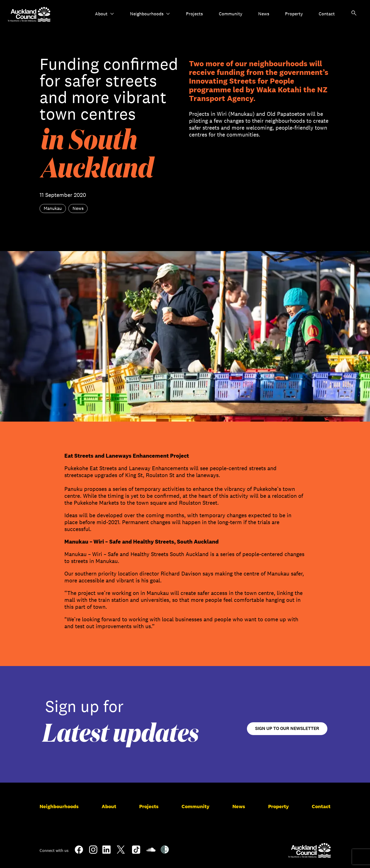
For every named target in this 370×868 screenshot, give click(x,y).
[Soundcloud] (151, 852)
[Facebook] (79, 853)
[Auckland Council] (309, 850)
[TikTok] (136, 853)
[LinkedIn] (106, 852)
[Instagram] (93, 852)
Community (231, 14)
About (105, 14)
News (264, 14)
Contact (327, 14)
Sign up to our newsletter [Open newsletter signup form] (287, 729)
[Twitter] (121, 853)
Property (294, 14)
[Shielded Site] (165, 852)
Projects (194, 14)
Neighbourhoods (150, 14)
